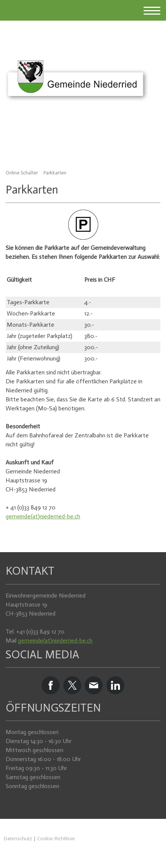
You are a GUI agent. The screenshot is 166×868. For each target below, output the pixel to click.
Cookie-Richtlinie (56, 838)
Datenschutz (18, 838)
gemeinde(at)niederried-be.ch (43, 516)
